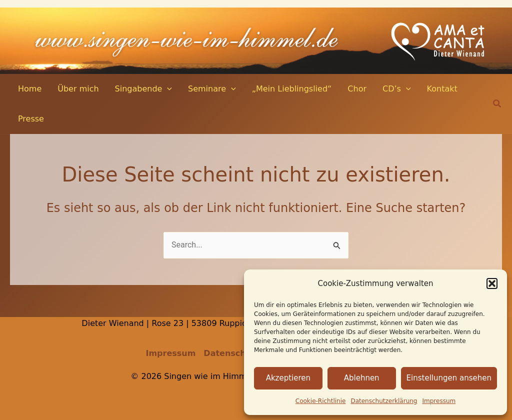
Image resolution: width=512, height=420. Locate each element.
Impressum (439, 401)
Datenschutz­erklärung (384, 401)
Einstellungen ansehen (449, 378)
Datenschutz (232, 353)
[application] (167, 89)
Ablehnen (362, 378)
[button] (492, 283)
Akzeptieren (288, 378)
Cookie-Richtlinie (321, 401)
